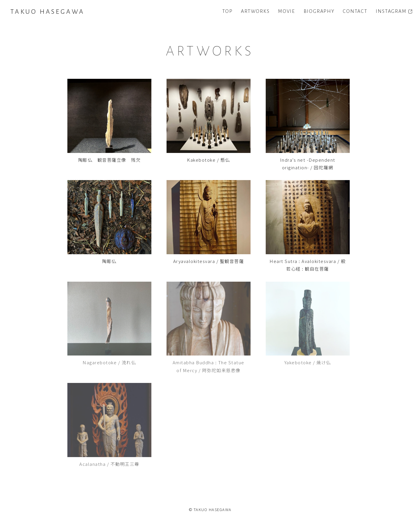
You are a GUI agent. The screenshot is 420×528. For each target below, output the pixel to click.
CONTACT (355, 11)
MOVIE (287, 11)
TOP (227, 11)
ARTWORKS (255, 11)
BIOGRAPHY (319, 11)
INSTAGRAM (391, 11)
